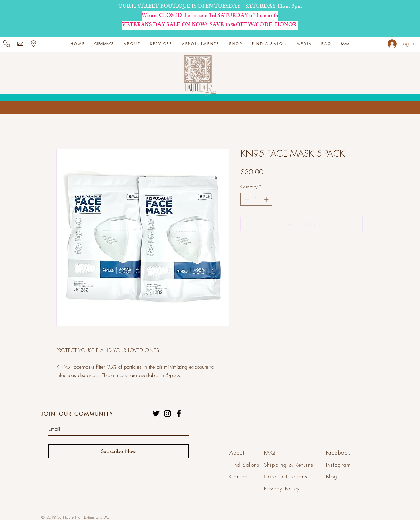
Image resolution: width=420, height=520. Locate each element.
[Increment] (267, 199)
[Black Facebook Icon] (179, 414)
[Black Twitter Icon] (156, 414)
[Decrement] (246, 199)
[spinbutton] (256, 199)
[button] (161, 44)
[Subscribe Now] (119, 451)
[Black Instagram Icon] (167, 414)
